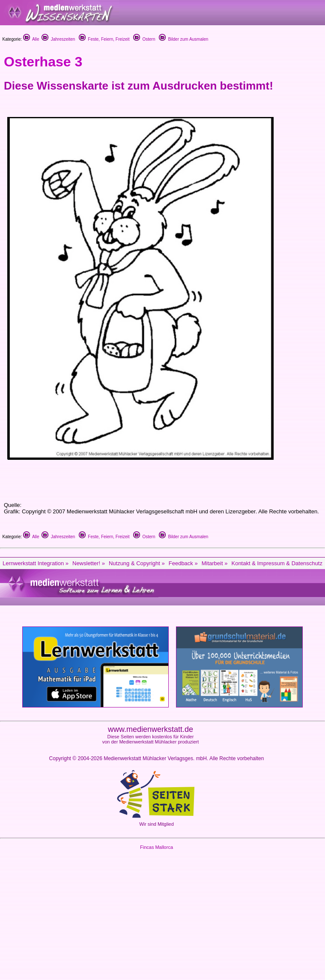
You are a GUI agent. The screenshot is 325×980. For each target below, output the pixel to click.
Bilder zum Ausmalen (184, 39)
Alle (31, 39)
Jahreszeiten (58, 39)
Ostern (144, 39)
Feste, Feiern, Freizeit (104, 39)
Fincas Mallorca (157, 847)
